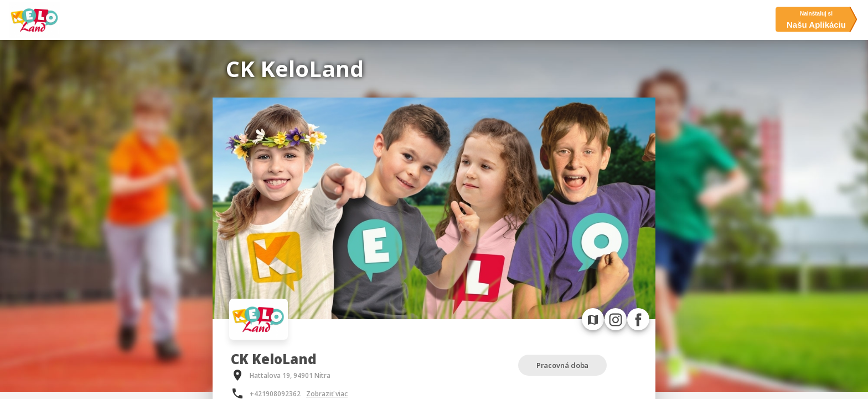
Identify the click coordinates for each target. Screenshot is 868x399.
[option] (434, 208)
